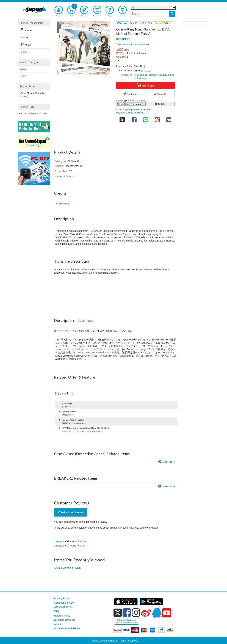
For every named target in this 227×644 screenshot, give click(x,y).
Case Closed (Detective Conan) (33, 95)
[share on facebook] (134, 119)
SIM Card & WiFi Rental (67, 628)
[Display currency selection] (118, 60)
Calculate (160, 104)
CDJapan (59, 542)
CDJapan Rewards (65, 620)
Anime (73, 542)
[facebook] (127, 613)
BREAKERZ (123, 39)
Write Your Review (70, 512)
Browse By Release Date (34, 114)
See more (169, 462)
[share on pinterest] (157, 119)
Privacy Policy (62, 598)
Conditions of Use (64, 603)
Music (73, 546)
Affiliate (58, 624)
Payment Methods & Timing (130, 113)
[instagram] (136, 613)
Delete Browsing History (68, 568)
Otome (84, 542)
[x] (118, 613)
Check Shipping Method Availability (134, 110)
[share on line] (146, 119)
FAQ (57, 611)
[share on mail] (169, 119)
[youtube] (167, 613)
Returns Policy (62, 616)
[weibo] (146, 613)
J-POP (83, 546)
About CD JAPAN (64, 607)
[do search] (172, 14)
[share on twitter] (122, 119)
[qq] (157, 613)
